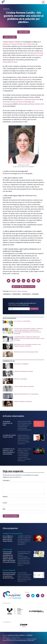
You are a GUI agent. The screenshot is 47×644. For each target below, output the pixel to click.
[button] (9, 281)
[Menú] (43, 2)
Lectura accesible (10, 37)
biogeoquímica (27, 80)
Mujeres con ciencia (11, 639)
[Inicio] (3, 2)
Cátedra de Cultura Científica (16, 635)
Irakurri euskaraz (24, 32)
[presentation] (23, 323)
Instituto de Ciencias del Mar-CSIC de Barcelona (19, 44)
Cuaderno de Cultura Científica (13, 534)
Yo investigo (6, 9)
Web (4, 509)
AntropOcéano (38, 111)
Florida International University (32, 53)
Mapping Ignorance (9, 570)
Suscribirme (34, 309)
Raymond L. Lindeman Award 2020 (28, 99)
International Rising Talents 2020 (32, 104)
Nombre (5, 497)
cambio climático (16, 294)
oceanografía (35, 294)
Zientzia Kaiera (8, 550)
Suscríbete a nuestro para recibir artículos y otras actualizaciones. (22, 304)
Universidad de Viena (10, 62)
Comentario (7, 480)
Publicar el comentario (11, 516)
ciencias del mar (26, 294)
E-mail (5, 503)
